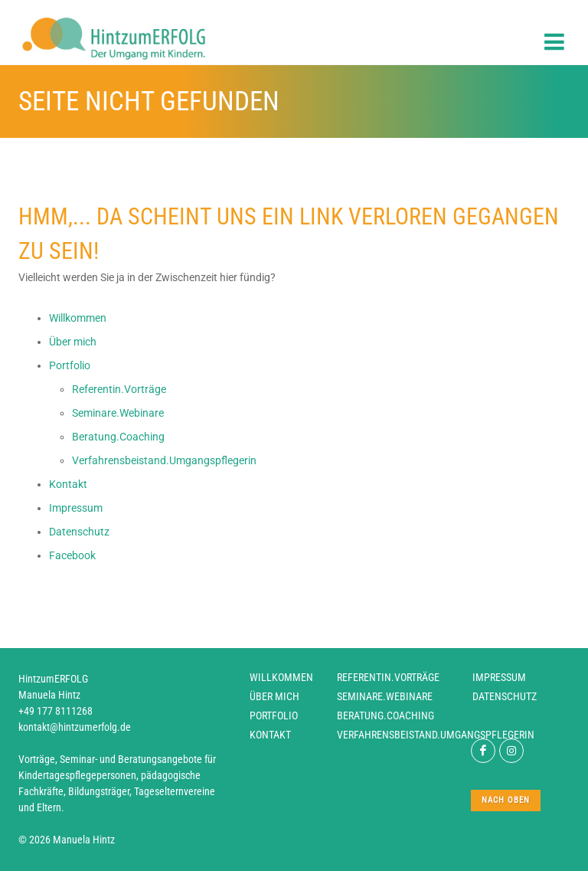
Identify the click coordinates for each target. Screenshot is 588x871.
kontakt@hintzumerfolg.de (75, 727)
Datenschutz (505, 696)
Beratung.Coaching (385, 715)
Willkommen (281, 677)
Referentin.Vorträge (388, 677)
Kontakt (270, 735)
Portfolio (274, 715)
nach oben (506, 800)
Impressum (499, 677)
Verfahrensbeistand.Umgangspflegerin (436, 735)
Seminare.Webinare (385, 696)
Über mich (274, 696)
